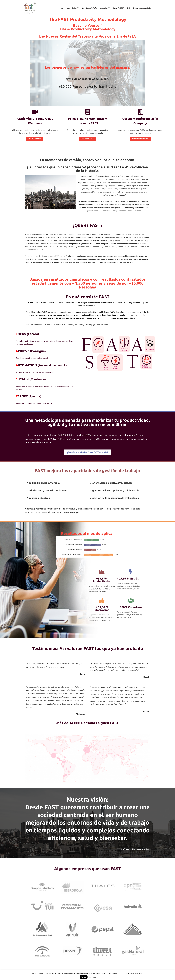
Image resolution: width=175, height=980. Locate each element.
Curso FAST (105, 8)
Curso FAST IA (118, 8)
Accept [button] (83, 977)
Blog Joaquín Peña (89, 8)
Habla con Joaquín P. (142, 8)
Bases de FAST (72, 8)
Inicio (61, 8)
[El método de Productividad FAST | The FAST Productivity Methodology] (31, 8)
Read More (92, 977)
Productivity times (143, 849)
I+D (129, 8)
